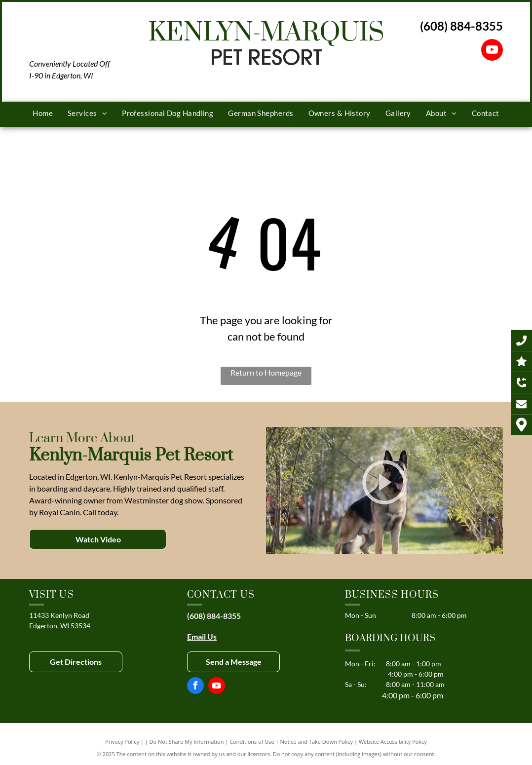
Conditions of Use (252, 742)
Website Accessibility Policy (393, 742)
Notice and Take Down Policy (317, 742)
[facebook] (195, 687)
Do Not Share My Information (187, 742)
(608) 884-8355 (461, 26)
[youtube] (492, 51)
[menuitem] (43, 113)
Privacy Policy (122, 742)
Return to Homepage (266, 372)
